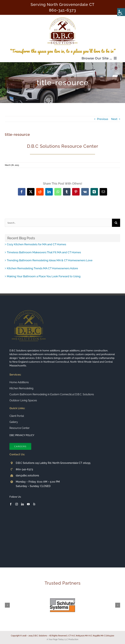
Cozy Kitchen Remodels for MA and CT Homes (36, 244)
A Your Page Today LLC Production (62, 639)
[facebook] (11, 504)
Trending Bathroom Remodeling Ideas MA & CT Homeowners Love (50, 260)
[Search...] (58, 223)
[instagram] (17, 504)
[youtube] (28, 504)
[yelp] (34, 504)
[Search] (116, 223)
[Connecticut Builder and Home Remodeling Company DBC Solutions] (62, 16)
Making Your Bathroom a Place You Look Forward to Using (44, 276)
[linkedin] (22, 504)
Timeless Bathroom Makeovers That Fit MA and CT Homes (44, 252)
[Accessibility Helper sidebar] (121, 12)
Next (114, 119)
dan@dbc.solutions (27, 475)
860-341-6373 (62, 10)
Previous (103, 119)
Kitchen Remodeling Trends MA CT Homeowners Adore (42, 268)
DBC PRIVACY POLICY (22, 435)
